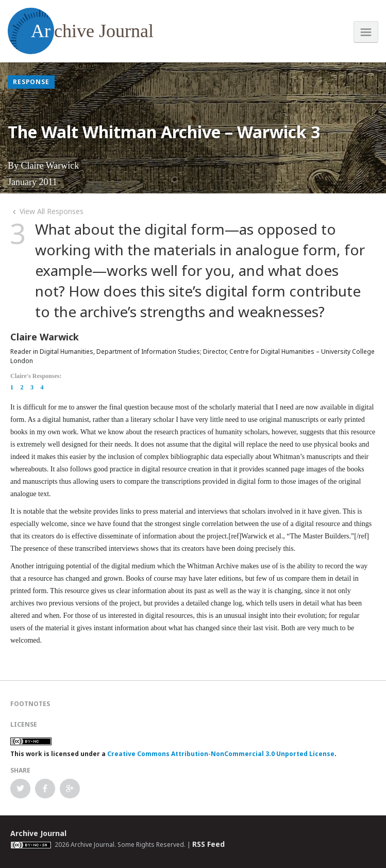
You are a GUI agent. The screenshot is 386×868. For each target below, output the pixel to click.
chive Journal (81, 31)
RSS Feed (208, 844)
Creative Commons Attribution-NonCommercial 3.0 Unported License (221, 754)
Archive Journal (38, 833)
